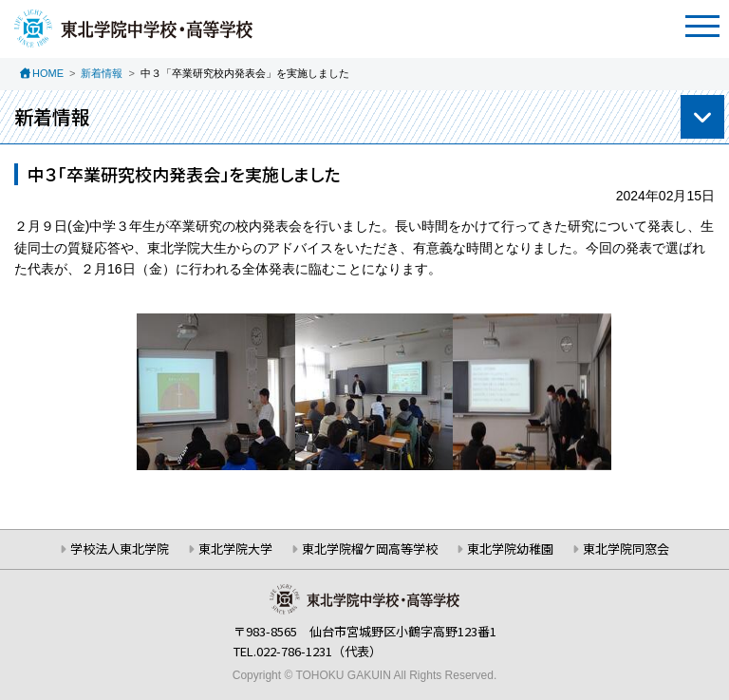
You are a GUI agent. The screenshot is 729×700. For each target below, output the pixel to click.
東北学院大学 (235, 549)
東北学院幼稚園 (510, 549)
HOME (48, 73)
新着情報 (102, 73)
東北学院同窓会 (626, 549)
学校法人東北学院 (120, 549)
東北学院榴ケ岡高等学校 (370, 549)
